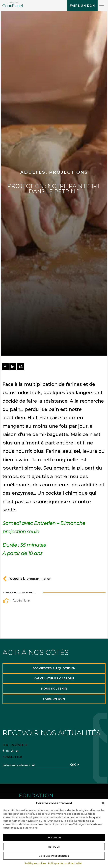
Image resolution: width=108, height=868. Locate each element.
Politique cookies (36, 863)
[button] (103, 803)
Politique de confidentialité (65, 863)
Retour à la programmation (27, 579)
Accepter (54, 838)
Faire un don (82, 6)
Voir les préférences (54, 856)
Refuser (54, 847)
